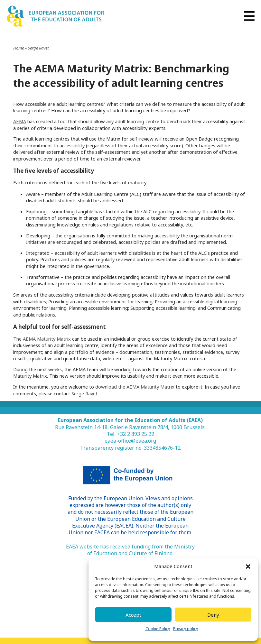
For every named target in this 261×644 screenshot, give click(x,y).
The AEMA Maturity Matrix (42, 339)
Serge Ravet (84, 393)
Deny (213, 615)
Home (19, 48)
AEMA (20, 121)
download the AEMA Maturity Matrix (135, 387)
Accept (133, 615)
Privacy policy (186, 629)
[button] (248, 566)
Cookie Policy (158, 629)
